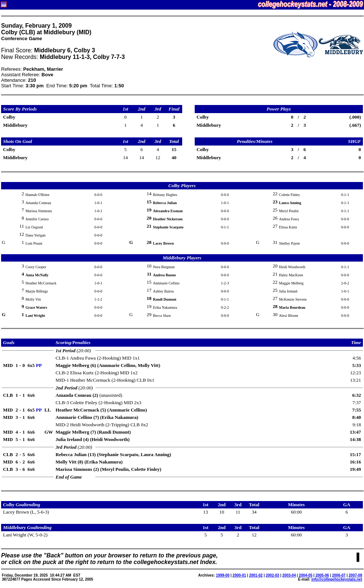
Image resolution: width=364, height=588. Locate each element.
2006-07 (339, 575)
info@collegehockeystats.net (337, 579)
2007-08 (355, 575)
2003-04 (289, 575)
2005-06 (322, 575)
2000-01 (239, 575)
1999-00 (223, 575)
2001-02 (256, 575)
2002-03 (273, 575)
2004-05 (306, 575)
